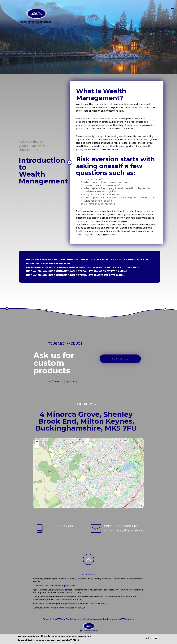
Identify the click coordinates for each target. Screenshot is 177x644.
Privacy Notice (89, 575)
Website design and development (99, 619)
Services (101, 10)
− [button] (37, 446)
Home (75, 10)
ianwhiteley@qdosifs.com (125, 530)
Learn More (72, 640)
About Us (87, 10)
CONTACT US (121, 359)
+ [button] (37, 442)
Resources (116, 10)
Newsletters (134, 10)
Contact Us (152, 10)
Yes (155, 638)
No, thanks (145, 638)
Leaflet (141, 507)
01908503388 (62, 526)
